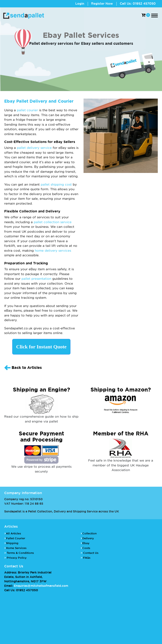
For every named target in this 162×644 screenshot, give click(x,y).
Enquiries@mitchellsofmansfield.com (41, 586)
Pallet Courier (16, 538)
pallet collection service (53, 222)
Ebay (86, 543)
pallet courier (27, 110)
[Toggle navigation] (154, 15)
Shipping (12, 543)
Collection (89, 533)
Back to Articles (23, 368)
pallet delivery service (34, 148)
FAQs (86, 558)
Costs (86, 548)
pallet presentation (36, 279)
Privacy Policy (16, 558)
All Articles (13, 533)
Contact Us (90, 553)
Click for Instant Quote (41, 347)
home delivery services (53, 251)
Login (80, 3)
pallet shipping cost (56, 184)
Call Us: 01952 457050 (138, 3)
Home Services (16, 548)
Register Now (102, 3)
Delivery (88, 538)
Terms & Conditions (20, 553)
